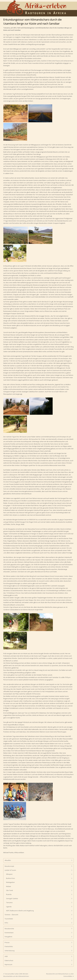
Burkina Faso (11, 878)
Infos (6, 923)
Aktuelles (8, 860)
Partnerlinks (9, 946)
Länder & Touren (10, 870)
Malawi (9, 886)
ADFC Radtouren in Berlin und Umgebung (20, 911)
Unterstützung (10, 951)
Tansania (9, 902)
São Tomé (10, 890)
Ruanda (9, 894)
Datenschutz (9, 960)
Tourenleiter (9, 919)
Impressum (8, 964)
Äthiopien (9, 874)
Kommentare (9, 933)
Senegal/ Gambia (12, 898)
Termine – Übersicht (11, 915)
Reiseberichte (9, 929)
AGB (6, 956)
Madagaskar (10, 882)
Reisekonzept (9, 866)
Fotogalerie (8, 937)
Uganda (9, 907)
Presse (7, 942)
